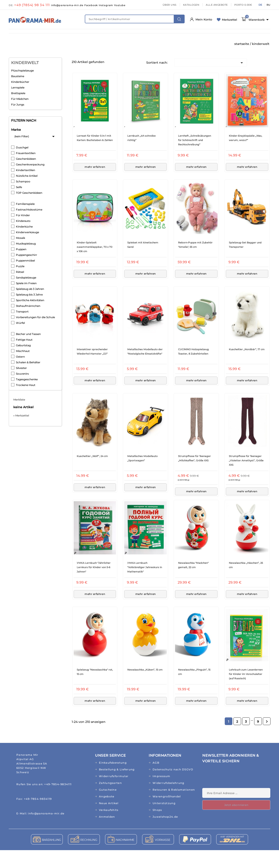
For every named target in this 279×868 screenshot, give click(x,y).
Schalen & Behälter (28, 380)
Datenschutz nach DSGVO (173, 787)
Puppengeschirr (26, 273)
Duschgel (22, 165)
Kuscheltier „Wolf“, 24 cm (92, 474)
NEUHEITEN (22, 35)
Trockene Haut (26, 403)
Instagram (106, 5)
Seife (19, 205)
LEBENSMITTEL (146, 35)
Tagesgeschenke (27, 397)
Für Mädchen (20, 117)
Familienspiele (25, 222)
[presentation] (235, 795)
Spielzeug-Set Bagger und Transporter (245, 263)
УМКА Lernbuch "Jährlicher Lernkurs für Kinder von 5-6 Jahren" (94, 585)
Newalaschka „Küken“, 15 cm (145, 688)
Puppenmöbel (25, 278)
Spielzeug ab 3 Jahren (30, 307)
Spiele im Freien (26, 301)
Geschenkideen (26, 177)
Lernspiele (18, 105)
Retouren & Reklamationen (174, 808)
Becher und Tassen (28, 352)
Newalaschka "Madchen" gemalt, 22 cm (193, 583)
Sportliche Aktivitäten (30, 318)
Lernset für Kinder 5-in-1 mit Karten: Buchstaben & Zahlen (95, 156)
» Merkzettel (21, 433)
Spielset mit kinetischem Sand (143, 263)
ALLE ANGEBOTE (217, 5)
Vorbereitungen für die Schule (35, 335)
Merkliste (19, 417)
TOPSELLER (150, 44)
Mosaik (20, 256)
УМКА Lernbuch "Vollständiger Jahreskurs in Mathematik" (145, 585)
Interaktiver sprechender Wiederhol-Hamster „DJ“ (92, 369)
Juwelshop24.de (165, 835)
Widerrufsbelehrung (168, 801)
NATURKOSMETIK (83, 35)
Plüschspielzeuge (22, 88)
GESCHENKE (98, 44)
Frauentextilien (26, 171)
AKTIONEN (176, 44)
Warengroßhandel (167, 814)
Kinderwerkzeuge (27, 250)
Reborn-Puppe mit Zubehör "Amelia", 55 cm (195, 263)
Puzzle (20, 284)
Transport (22, 329)
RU (268, 5)
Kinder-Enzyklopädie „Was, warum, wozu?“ (246, 156)
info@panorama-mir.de (68, 5)
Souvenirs (22, 392)
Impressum (162, 794)
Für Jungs (18, 122)
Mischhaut (23, 369)
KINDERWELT (116, 35)
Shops (157, 828)
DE (260, 5)
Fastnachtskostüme (29, 227)
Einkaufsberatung (113, 781)
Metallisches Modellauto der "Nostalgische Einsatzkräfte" (145, 369)
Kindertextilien (26, 188)
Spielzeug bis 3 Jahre (29, 312)
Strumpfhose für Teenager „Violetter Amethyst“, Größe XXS (246, 478)
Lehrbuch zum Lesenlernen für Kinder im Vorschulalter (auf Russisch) (246, 692)
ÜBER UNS (170, 5)
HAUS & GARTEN (179, 35)
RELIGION (124, 44)
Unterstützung (164, 821)
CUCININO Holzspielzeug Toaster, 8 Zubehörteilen (193, 369)
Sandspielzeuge (26, 295)
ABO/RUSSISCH (24, 44)
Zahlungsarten (110, 801)
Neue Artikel (109, 821)
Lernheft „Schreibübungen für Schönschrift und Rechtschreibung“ (195, 158)
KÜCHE (206, 35)
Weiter (267, 739)
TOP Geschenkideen (29, 211)
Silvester (21, 386)
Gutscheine (108, 808)
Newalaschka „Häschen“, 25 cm (246, 583)
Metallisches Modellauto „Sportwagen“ (142, 476)
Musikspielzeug (26, 261)
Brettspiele (18, 111)
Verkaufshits (109, 828)
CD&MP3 (73, 44)
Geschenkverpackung (30, 182)
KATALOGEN (191, 5)
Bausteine (18, 94)
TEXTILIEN (228, 35)
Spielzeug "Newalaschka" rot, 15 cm (95, 690)
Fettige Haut (24, 358)
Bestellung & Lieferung (117, 787)
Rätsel (20, 290)
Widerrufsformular (114, 794)
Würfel (20, 341)
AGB (156, 781)
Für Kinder (23, 233)
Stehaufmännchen (28, 324)
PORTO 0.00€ (243, 5)
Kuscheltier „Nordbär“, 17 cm (247, 367)
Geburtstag (23, 363)
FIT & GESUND (50, 35)
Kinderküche (24, 244)
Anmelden (107, 835)
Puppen (21, 267)
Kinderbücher (20, 100)
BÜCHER (51, 44)
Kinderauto (23, 239)
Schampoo (23, 199)
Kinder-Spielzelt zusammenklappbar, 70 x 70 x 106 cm (94, 265)
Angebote (107, 814)
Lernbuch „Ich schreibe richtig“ (141, 156)
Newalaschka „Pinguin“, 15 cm (194, 690)
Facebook (92, 5)
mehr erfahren (95, 185)
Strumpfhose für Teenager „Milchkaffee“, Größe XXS (194, 476)
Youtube (120, 5)
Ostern (20, 375)
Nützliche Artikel (27, 194)
